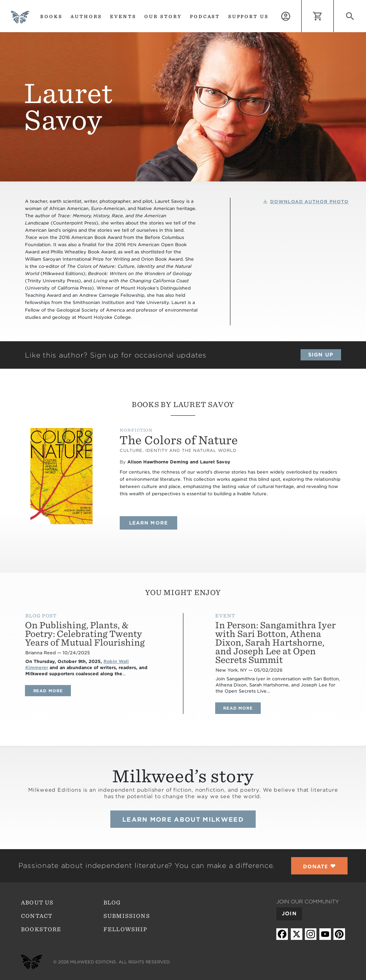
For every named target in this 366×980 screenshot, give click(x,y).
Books (51, 16)
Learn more (153, 523)
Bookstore (41, 929)
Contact (37, 916)
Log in (301, 4)
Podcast (205, 16)
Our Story (163, 16)
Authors (86, 16)
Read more (52, 691)
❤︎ (319, 866)
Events (123, 16)
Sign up (321, 355)
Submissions (127, 916)
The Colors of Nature (179, 440)
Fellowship (125, 929)
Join (289, 913)
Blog (112, 903)
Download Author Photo (309, 202)
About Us (37, 903)
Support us (249, 16)
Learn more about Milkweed (183, 819)
